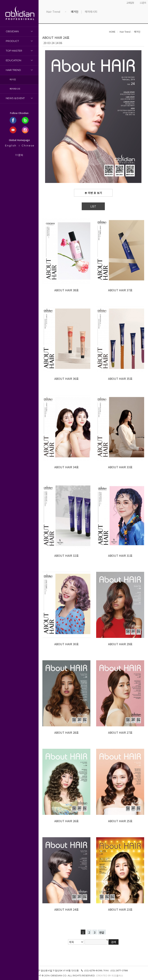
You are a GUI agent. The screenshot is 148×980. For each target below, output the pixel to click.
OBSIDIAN (12, 31)
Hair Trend (13, 70)
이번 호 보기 (93, 193)
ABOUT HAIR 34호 (66, 467)
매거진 (13, 79)
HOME (112, 32)
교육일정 (130, 3)
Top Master (14, 51)
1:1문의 (143, 3)
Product (12, 41)
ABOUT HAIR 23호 (120, 909)
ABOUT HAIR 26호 (66, 821)
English (11, 145)
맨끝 (102, 932)
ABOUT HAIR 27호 (120, 732)
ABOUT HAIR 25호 (120, 821)
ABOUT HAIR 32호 (66, 555)
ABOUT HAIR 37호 (120, 290)
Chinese (28, 145)
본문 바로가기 (0, 0)
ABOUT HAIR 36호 (66, 379)
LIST (93, 206)
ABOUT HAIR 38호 (66, 290)
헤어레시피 (15, 89)
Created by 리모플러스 (110, 975)
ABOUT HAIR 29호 (120, 644)
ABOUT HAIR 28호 (66, 732)
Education (13, 60)
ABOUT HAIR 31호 (120, 555)
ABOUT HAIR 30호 (66, 644)
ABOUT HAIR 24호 (66, 909)
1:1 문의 (19, 155)
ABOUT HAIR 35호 (120, 379)
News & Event (15, 98)
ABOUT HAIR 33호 (120, 467)
